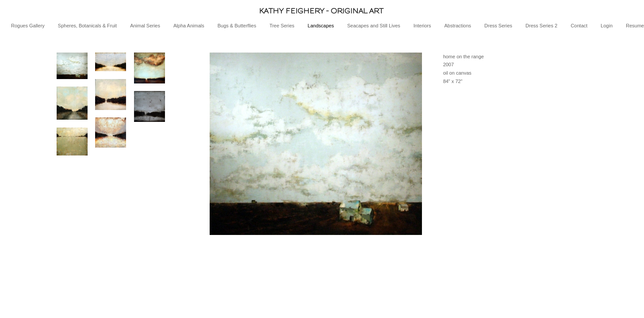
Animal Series (145, 26)
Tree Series (282, 26)
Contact (579, 26)
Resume (635, 26)
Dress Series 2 (541, 26)
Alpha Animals (189, 26)
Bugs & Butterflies (237, 26)
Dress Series (498, 26)
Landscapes (321, 26)
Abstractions (458, 26)
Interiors (422, 26)
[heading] (322, 11)
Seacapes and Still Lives (374, 26)
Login (607, 26)
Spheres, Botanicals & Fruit (87, 26)
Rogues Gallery (28, 26)
